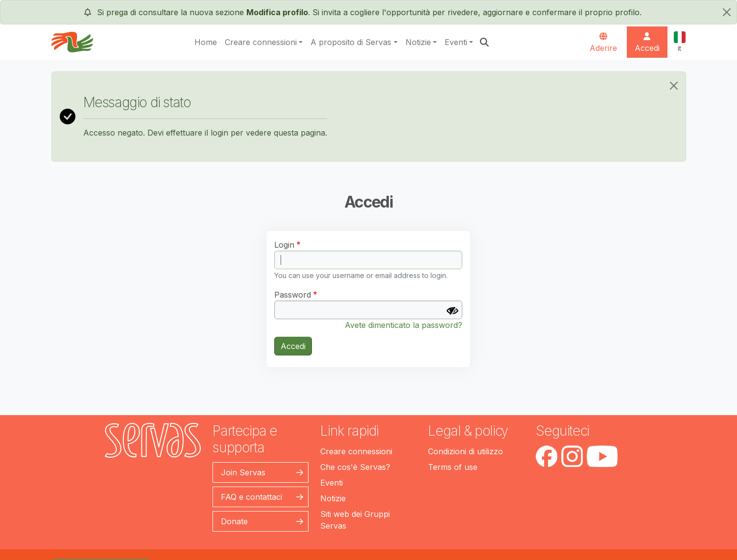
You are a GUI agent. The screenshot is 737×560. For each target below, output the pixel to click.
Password (293, 295)
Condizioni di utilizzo (465, 451)
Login (284, 245)
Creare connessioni (261, 42)
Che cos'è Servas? (355, 467)
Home (206, 42)
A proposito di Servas (351, 42)
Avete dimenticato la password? (404, 325)
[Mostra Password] (452, 311)
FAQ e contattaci (251, 497)
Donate (234, 521)
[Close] (674, 86)
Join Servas (243, 472)
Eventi (456, 42)
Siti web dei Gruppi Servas (355, 520)
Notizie (418, 42)
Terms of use (453, 467)
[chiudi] (727, 12)
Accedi (293, 346)
